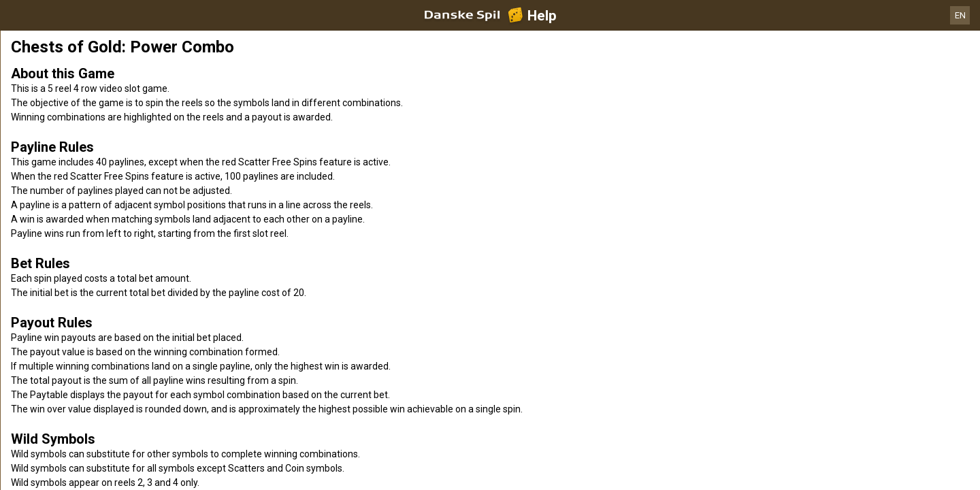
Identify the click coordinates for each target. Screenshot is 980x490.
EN (960, 15)
